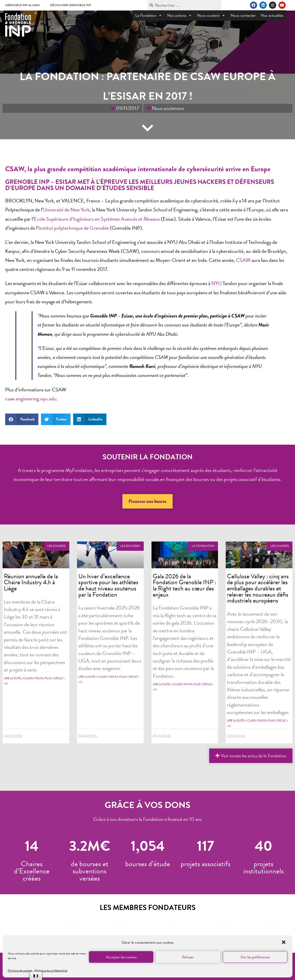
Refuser (188, 957)
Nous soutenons (168, 108)
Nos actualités (272, 15)
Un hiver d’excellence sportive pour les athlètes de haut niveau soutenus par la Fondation (108, 585)
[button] (284, 943)
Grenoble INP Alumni (22, 5)
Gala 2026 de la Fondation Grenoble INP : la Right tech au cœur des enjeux (184, 585)
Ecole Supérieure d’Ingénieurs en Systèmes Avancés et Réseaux (97, 219)
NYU (216, 283)
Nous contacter (243, 15)
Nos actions (180, 15)
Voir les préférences (255, 957)
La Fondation (149, 15)
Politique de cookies (20, 970)
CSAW (243, 260)
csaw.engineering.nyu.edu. (31, 399)
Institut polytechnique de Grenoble (74, 228)
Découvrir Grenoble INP (70, 5)
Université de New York (66, 210)
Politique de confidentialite (51, 970)
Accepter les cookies (121, 957)
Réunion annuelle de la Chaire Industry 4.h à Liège (31, 582)
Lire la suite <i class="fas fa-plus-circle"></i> (34, 681)
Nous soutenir (211, 15)
